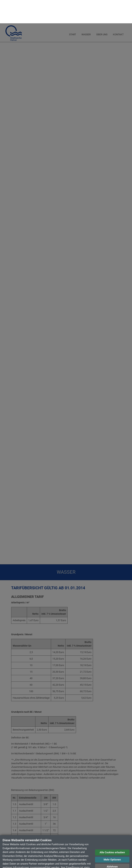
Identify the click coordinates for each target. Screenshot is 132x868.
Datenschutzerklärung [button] (112, 851)
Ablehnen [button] (112, 843)
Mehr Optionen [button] (112, 836)
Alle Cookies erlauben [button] (112, 829)
